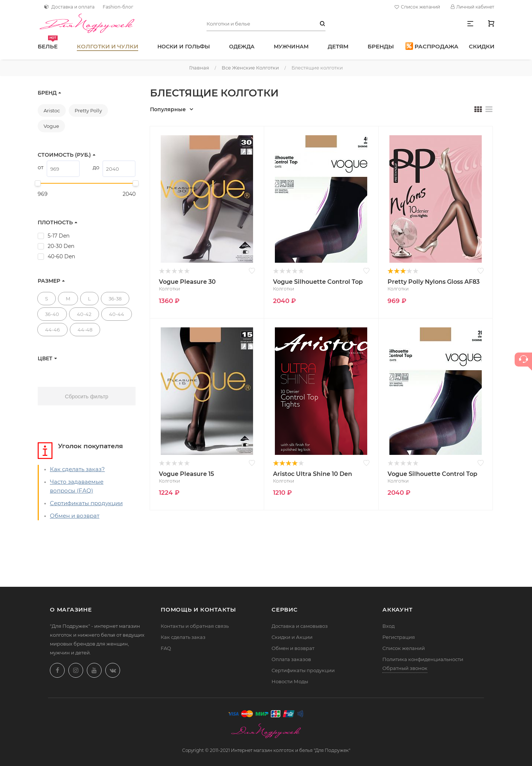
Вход (388, 626)
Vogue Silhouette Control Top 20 (432, 474)
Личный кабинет (473, 7)
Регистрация (399, 637)
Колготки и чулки (108, 46)
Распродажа (432, 46)
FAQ (166, 648)
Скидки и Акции (292, 637)
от (41, 167)
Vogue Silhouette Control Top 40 (318, 282)
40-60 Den (61, 256)
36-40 (52, 314)
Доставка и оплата (69, 7)
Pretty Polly (88, 110)
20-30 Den (61, 246)
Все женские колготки (250, 68)
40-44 (117, 314)
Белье (48, 43)
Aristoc (52, 110)
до (96, 167)
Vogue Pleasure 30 (187, 282)
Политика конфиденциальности (423, 659)
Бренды (381, 46)
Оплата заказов (291, 659)
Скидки (482, 46)
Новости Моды (290, 681)
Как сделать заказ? (77, 469)
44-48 (85, 330)
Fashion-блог (118, 7)
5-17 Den (59, 236)
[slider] (38, 183)
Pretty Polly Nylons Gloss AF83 (434, 282)
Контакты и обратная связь (195, 626)
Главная (199, 68)
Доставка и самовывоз (300, 626)
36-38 (115, 299)
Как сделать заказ (183, 637)
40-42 (84, 314)
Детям (338, 46)
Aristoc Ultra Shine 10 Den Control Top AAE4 (313, 474)
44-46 (52, 330)
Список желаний (418, 7)
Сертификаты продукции (86, 503)
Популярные (168, 109)
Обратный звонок (405, 668)
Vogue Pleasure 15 (186, 474)
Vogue (51, 126)
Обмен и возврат (75, 516)
